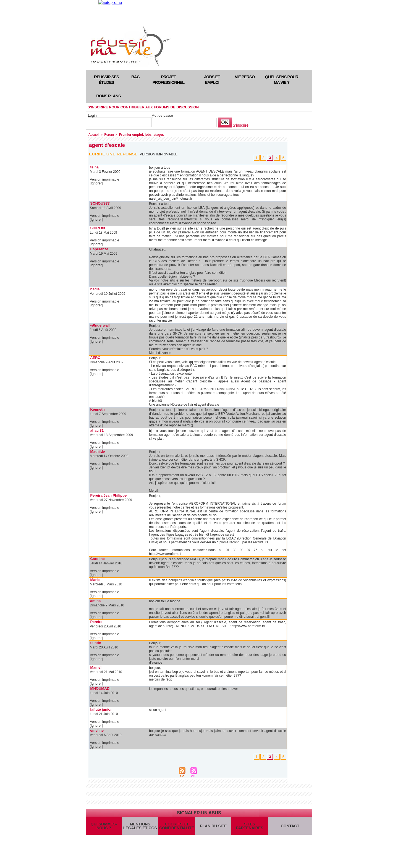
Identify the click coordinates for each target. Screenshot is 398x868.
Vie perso (245, 77)
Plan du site (213, 828)
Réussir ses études (106, 79)
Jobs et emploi (212, 79)
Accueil (93, 134)
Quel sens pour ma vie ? (282, 79)
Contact (290, 828)
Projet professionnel (168, 79)
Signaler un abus (199, 813)
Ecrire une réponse (114, 153)
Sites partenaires (249, 828)
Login (92, 115)
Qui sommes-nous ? (104, 828)
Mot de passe (162, 115)
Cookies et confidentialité (176, 828)
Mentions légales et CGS (140, 828)
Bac (135, 77)
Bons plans (108, 96)
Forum (108, 134)
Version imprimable (159, 154)
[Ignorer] (96, 183)
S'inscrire (240, 125)
